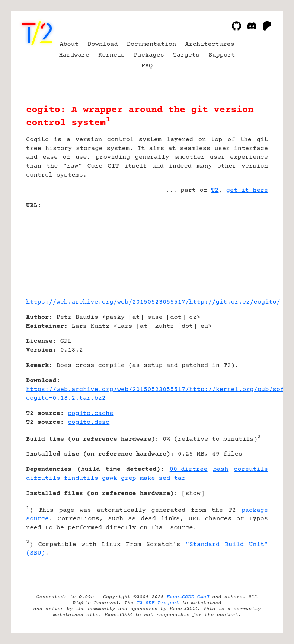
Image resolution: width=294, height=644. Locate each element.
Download (103, 45)
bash (221, 469)
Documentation (152, 45)
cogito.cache (90, 414)
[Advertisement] (246, 250)
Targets (186, 55)
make (148, 478)
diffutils (43, 478)
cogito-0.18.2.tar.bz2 (66, 398)
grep (129, 478)
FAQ (147, 66)
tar (180, 478)
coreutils (251, 469)
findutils (81, 478)
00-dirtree (189, 469)
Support (222, 55)
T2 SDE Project (157, 603)
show (193, 494)
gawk (110, 478)
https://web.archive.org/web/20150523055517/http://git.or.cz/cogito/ (153, 302)
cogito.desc (89, 423)
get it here (247, 191)
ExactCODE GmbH (188, 597)
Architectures (210, 45)
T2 (215, 191)
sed (165, 478)
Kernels (111, 55)
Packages (149, 55)
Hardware (74, 55)
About (69, 45)
